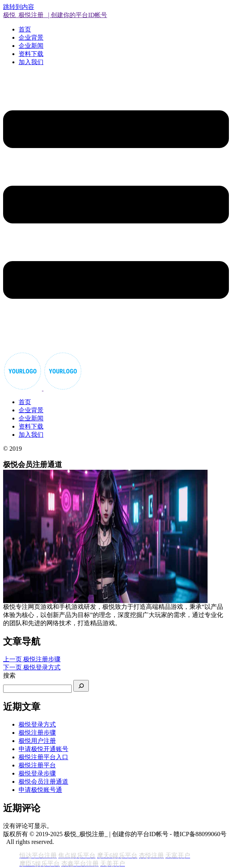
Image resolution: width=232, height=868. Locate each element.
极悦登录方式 (37, 724)
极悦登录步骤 (37, 773)
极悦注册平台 (37, 765)
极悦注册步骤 (37, 733)
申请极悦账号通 (40, 790)
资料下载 (31, 54)
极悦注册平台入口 (43, 757)
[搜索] (81, 686)
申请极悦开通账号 (43, 749)
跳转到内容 (19, 7)
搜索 (9, 675)
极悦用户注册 (37, 741)
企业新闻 (31, 46)
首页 (25, 29)
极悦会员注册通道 (43, 782)
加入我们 (31, 62)
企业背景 (31, 37)
